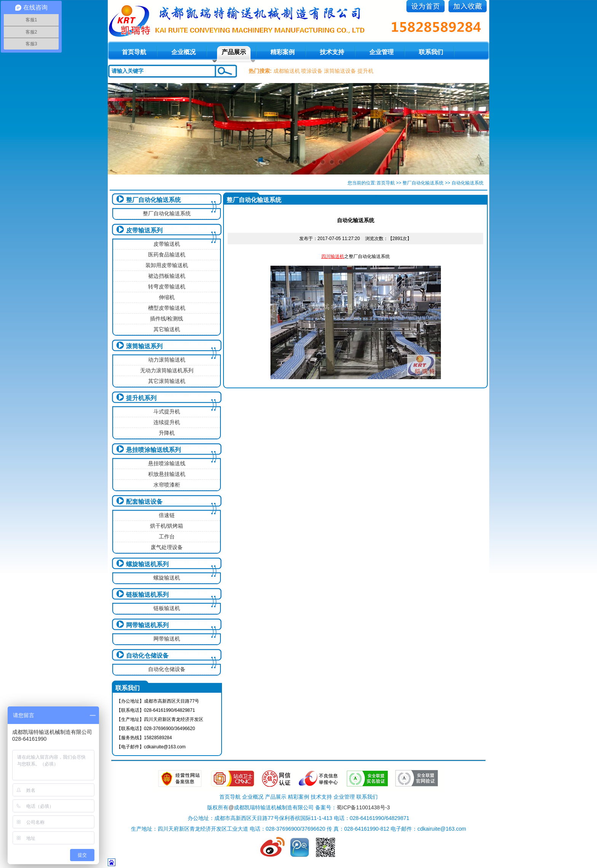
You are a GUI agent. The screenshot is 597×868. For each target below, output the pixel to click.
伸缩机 (167, 297)
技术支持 (332, 52)
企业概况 (184, 52)
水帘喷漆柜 (167, 485)
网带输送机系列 (147, 625)
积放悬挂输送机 (167, 474)
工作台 (167, 536)
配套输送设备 (144, 502)
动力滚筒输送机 (167, 360)
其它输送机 (167, 329)
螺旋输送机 (167, 578)
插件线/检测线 (167, 319)
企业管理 (382, 52)
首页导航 (386, 183)
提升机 (366, 71)
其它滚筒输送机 (167, 381)
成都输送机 (287, 71)
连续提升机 (167, 422)
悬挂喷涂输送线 (167, 463)
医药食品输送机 (167, 255)
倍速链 (167, 515)
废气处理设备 (167, 547)
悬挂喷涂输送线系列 (153, 450)
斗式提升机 (167, 412)
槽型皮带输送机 (167, 308)
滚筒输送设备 (340, 71)
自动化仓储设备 (147, 656)
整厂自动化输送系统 (423, 183)
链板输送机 (167, 608)
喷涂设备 (312, 71)
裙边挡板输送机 (167, 276)
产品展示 (234, 52)
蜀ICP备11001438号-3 (363, 807)
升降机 (167, 433)
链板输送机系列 (147, 595)
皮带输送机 (167, 244)
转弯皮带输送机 (167, 287)
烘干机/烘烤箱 (167, 526)
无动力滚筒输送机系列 (167, 370)
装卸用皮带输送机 (167, 265)
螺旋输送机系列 (147, 564)
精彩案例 (283, 52)
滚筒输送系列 (144, 346)
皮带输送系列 (144, 230)
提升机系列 (141, 398)
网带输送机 (167, 639)
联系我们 (431, 52)
